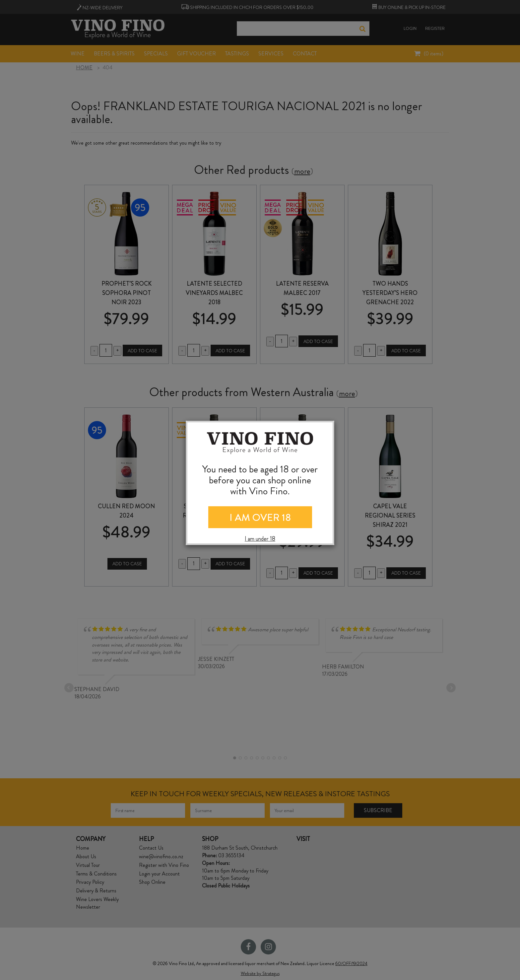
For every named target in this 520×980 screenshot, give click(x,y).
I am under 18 (260, 539)
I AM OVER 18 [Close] (260, 518)
